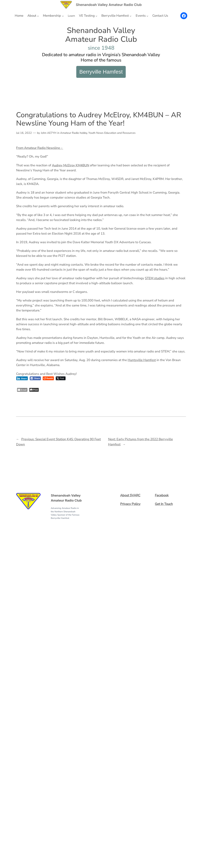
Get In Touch (164, 504)
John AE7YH (49, 133)
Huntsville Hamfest (142, 360)
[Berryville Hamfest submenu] (131, 16)
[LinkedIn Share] (22, 378)
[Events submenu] (147, 16)
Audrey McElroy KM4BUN (71, 165)
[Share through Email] (22, 390)
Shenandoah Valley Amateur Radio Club (109, 5)
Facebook (162, 495)
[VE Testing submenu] (96, 16)
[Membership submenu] (63, 16)
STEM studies (155, 278)
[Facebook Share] (35, 378)
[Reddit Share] (48, 378)
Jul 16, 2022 (24, 133)
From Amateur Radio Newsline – (40, 148)
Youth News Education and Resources (112, 133)
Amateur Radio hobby (74, 133)
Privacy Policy (130, 504)
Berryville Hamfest (101, 72)
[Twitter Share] (61, 378)
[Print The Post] (34, 390)
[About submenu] (38, 16)
